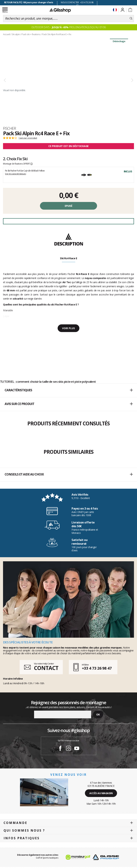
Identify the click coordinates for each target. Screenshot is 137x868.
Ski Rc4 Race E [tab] (68, 258)
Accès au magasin (101, 793)
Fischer (9, 128)
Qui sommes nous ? (24, 830)
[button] (68, 390)
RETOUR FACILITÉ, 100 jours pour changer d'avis (29, 2)
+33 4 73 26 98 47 (97, 668)
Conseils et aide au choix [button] (69, 475)
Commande (15, 823)
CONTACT (46, 668)
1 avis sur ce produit (28, 138)
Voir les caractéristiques (16, 174)
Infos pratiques (22, 838)
